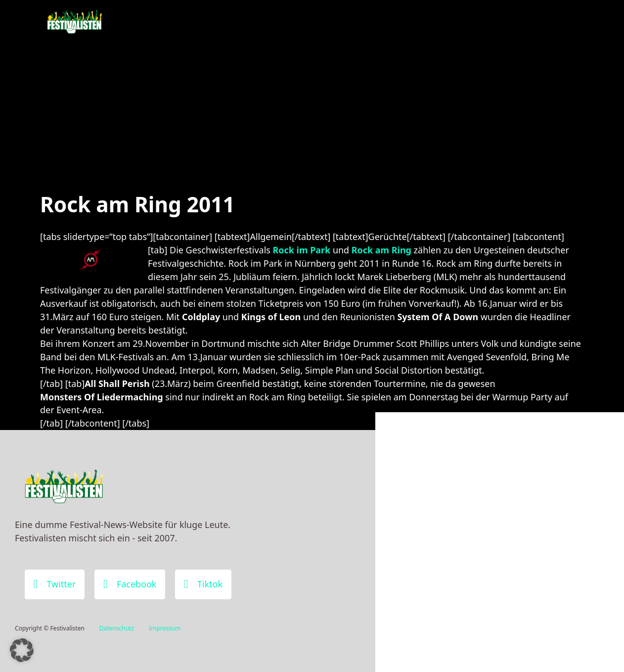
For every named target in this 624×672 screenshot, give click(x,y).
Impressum (165, 628)
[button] (22, 650)
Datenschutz (117, 628)
